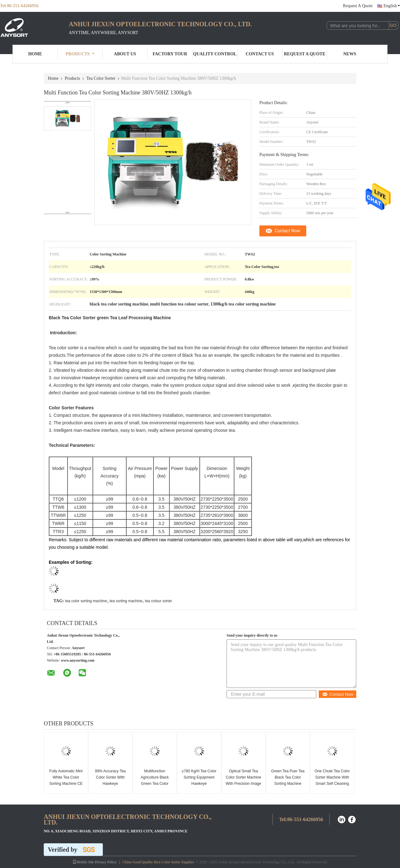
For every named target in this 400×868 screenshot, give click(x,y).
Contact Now (288, 231)
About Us (125, 54)
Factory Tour (170, 54)
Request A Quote (358, 6)
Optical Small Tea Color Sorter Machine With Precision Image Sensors (243, 780)
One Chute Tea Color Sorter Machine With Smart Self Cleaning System (332, 780)
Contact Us (260, 54)
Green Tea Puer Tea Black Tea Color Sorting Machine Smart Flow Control (288, 780)
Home (35, 54)
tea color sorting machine (86, 601)
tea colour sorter (159, 601)
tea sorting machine (126, 601)
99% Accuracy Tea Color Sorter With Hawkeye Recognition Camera (110, 780)
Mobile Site (83, 862)
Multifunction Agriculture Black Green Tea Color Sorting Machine (155, 780)
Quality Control (215, 54)
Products (80, 54)
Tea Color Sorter (101, 78)
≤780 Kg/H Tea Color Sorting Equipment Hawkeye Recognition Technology (199, 784)
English (392, 6)
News (350, 54)
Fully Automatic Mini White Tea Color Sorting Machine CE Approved (66, 780)
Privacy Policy (106, 862)
